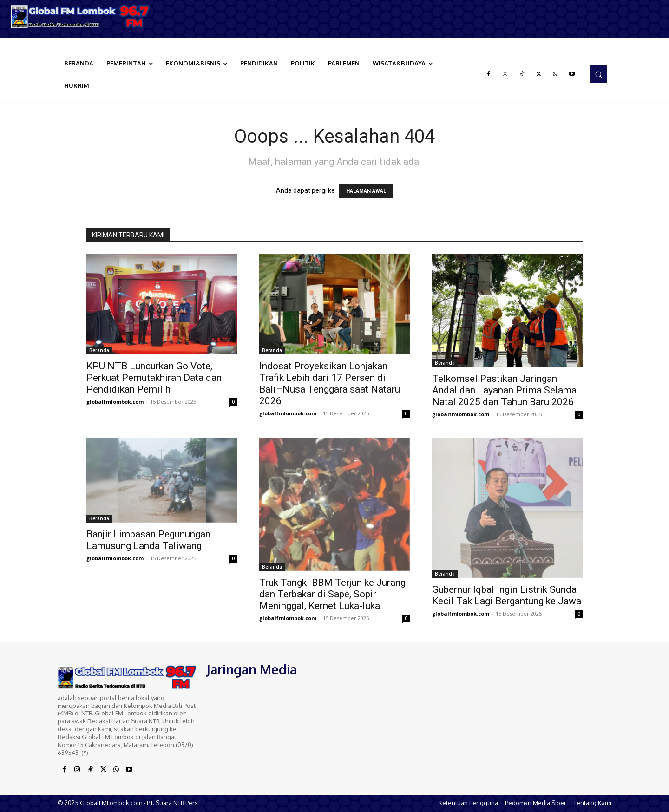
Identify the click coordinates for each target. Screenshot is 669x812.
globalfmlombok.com (115, 402)
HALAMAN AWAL (366, 191)
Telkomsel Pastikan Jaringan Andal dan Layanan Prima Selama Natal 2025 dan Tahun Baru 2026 (504, 390)
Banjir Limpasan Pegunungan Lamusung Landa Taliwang (148, 540)
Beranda (99, 350)
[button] (598, 74)
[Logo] (84, 16)
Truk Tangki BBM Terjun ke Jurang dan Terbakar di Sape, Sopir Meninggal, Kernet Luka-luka (332, 594)
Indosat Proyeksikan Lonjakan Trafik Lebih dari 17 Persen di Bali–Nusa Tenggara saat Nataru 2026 (330, 383)
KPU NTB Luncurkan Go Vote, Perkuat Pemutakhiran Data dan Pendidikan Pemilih (154, 378)
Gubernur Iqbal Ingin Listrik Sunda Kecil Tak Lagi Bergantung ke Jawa (507, 595)
